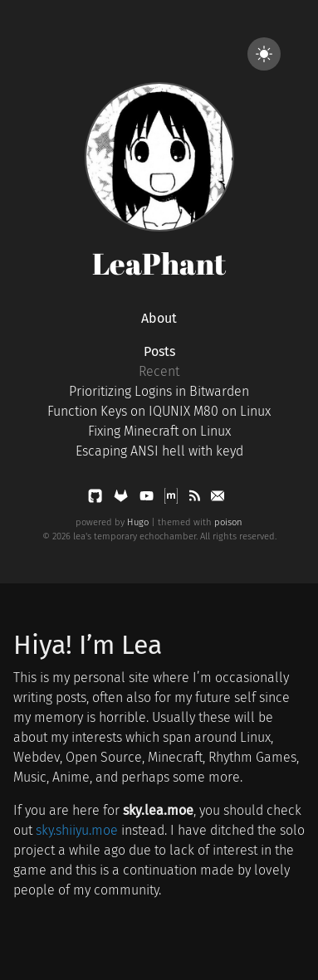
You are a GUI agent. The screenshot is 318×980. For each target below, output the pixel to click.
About (159, 318)
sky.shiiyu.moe (77, 830)
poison (228, 522)
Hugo (138, 522)
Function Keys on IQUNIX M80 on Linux (159, 411)
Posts (159, 351)
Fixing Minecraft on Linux (159, 431)
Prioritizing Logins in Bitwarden (159, 391)
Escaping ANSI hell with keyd (159, 451)
